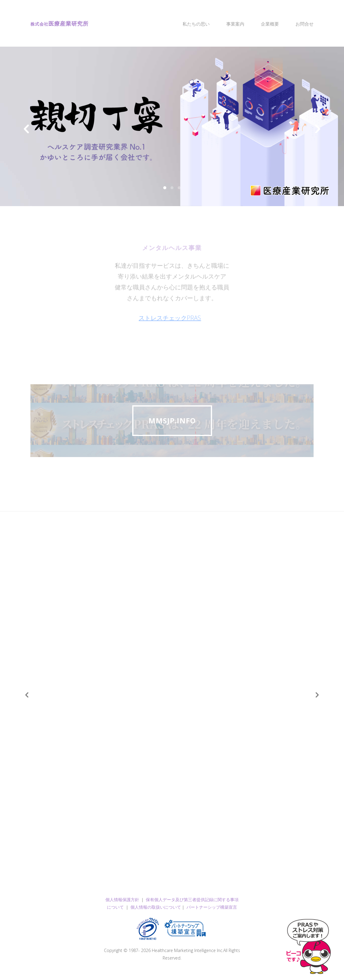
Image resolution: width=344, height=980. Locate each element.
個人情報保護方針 (122, 900)
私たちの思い (196, 24)
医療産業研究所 (59, 23)
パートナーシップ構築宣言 (212, 907)
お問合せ (305, 24)
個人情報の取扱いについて (156, 907)
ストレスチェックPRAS (170, 323)
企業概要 (270, 24)
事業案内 (235, 24)
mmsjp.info (172, 420)
